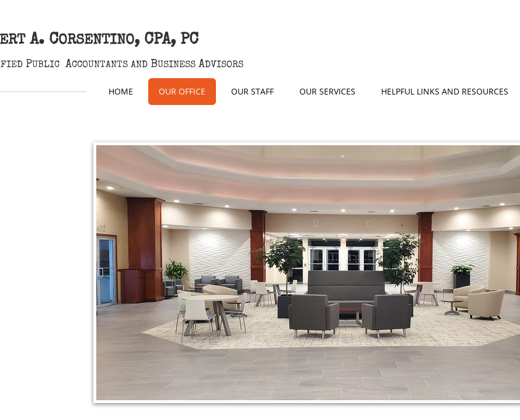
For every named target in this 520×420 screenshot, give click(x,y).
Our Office (182, 91)
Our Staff (252, 91)
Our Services (327, 91)
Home (121, 91)
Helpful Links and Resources (445, 91)
